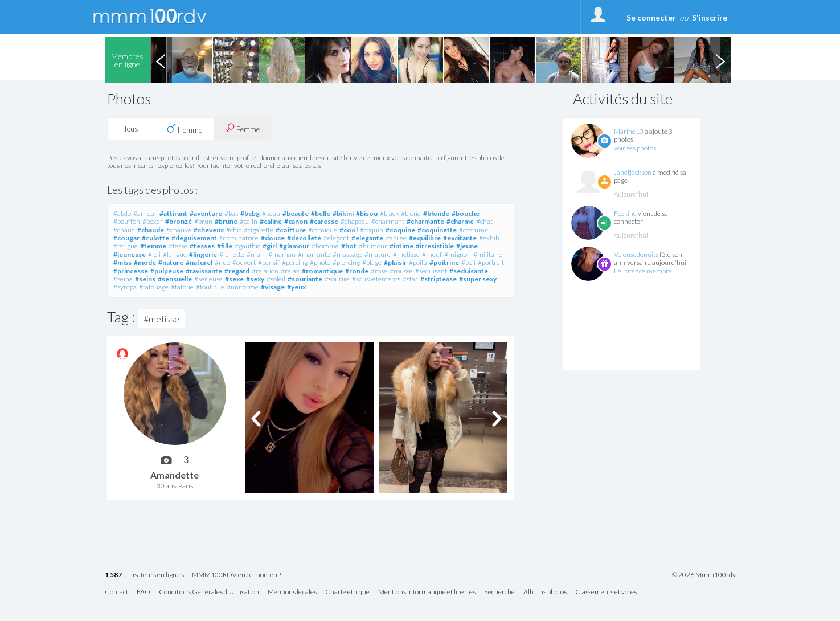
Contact (116, 592)
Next (720, 60)
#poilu (418, 262)
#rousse (401, 271)
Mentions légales (292, 592)
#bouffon (127, 221)
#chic (234, 230)
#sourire (337, 279)
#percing (295, 262)
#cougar (126, 238)
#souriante (305, 279)
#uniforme (243, 287)
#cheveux (209, 230)
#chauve (179, 230)
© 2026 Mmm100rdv (704, 575)
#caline (271, 221)
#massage (347, 254)
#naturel (199, 262)
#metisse (406, 254)
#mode (145, 262)
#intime (401, 246)
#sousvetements (376, 279)
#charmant (388, 221)
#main (256, 254)
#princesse (131, 271)
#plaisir (395, 262)
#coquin (372, 230)
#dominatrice (239, 238)
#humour (373, 246)
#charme (460, 221)
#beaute (296, 213)
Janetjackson (633, 172)
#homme (325, 246)
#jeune (467, 246)
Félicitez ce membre (643, 271)
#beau (271, 213)
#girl (270, 246)
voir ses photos (635, 148)
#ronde (357, 271)
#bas (231, 213)
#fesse (178, 246)
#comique (323, 230)
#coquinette (437, 230)
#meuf (432, 254)
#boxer (153, 221)
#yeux (296, 287)
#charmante (425, 221)
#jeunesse (130, 254)
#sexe (234, 279)
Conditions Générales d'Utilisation (209, 592)
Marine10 (629, 131)
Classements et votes (606, 592)
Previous (161, 60)
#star (410, 279)
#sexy (255, 279)
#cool (349, 230)
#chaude (151, 230)
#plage (372, 262)
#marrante (314, 254)
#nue (222, 262)
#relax (290, 271)
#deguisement (194, 238)
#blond (411, 213)
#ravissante (204, 271)
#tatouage (154, 287)
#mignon (458, 254)
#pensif (269, 262)
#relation (265, 271)
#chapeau (355, 221)
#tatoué (182, 287)
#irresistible (435, 246)
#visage (273, 287)
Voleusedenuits (636, 254)
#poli (468, 262)
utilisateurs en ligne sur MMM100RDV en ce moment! (193, 575)
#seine (123, 279)
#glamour (294, 246)
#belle (321, 213)
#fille (225, 246)
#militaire (488, 254)
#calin (249, 221)
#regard (237, 271)
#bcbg (250, 213)
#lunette (232, 254)
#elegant (336, 238)
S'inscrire (710, 17)
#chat (484, 221)
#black (389, 213)
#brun (203, 221)
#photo (320, 262)
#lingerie (203, 254)
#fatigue (126, 246)
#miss (122, 262)
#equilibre (425, 238)
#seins (145, 279)
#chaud (124, 230)
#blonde (436, 213)
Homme (185, 129)
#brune (226, 221)
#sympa (125, 287)
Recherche (499, 592)
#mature (378, 254)
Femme (243, 128)
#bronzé (179, 221)
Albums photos (545, 592)
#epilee (396, 238)
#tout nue (210, 287)
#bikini (343, 213)
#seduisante (469, 271)
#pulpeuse (167, 271)
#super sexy (478, 279)
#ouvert (244, 262)
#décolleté (304, 238)
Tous (131, 129)
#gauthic (247, 246)
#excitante (460, 238)
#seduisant (431, 271)
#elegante (367, 238)
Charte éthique (347, 592)
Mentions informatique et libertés (427, 592)
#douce (273, 238)
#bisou (367, 213)
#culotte (155, 238)
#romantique (322, 271)
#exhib (489, 238)
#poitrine (444, 262)
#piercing (346, 262)
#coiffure (291, 230)
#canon (296, 221)
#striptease (439, 279)
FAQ (144, 592)
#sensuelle (175, 279)
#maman (282, 254)
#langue (175, 254)
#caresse (324, 221)
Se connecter (651, 17)
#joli (154, 254)
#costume (474, 230)
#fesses (202, 246)
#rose (379, 271)
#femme (153, 246)
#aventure (206, 213)
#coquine (400, 230)
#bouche (466, 213)
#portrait (491, 262)
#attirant (173, 213)
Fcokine (625, 213)
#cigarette (259, 230)
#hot (349, 246)
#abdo (122, 213)
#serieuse (208, 279)
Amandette (175, 475)
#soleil (276, 279)
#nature (171, 262)
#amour (145, 213)
